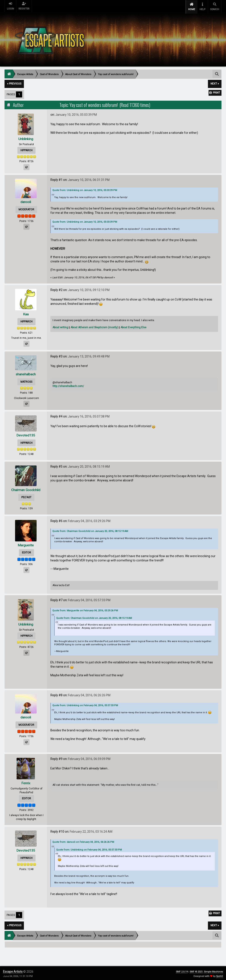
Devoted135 (26, 434)
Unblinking (26, 137)
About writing (60, 326)
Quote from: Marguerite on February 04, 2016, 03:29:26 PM (85, 609)
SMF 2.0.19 (182, 970)
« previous (14, 82)
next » (215, 82)
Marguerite (26, 544)
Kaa (26, 313)
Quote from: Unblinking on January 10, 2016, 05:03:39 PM (85, 189)
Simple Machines (213, 970)
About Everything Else (133, 326)
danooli (26, 201)
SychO (220, 975)
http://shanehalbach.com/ (68, 385)
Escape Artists (13, 970)
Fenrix (26, 782)
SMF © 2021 (196, 970)
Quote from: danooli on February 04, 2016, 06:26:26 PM (83, 841)
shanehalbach (26, 373)
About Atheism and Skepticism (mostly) (94, 326)
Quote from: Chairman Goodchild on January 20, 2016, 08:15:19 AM (90, 530)
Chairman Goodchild (26, 488)
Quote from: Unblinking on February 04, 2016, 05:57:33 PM (85, 704)
